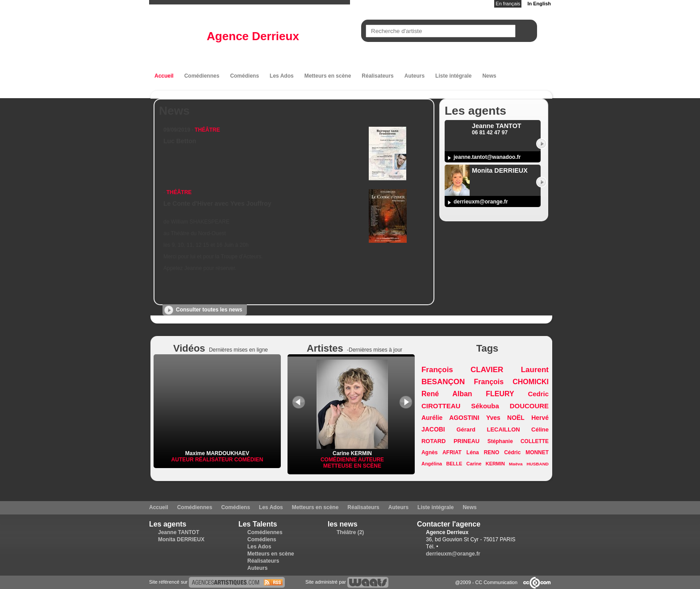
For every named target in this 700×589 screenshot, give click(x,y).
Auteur (183, 460)
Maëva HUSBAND (529, 464)
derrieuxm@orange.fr (481, 202)
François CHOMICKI (511, 382)
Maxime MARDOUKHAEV (217, 453)
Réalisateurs (377, 76)
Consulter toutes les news (209, 310)
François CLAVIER (462, 370)
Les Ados (282, 76)
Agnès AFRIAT (442, 452)
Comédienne (339, 460)
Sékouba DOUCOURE (510, 406)
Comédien (249, 460)
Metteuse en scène (352, 466)
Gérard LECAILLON (488, 429)
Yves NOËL (505, 418)
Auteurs (415, 76)
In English (539, 4)
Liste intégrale (453, 76)
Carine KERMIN (352, 450)
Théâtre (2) (350, 532)
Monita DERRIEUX (181, 539)
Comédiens (244, 76)
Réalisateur (215, 460)
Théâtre (207, 130)
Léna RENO (483, 452)
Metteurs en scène (328, 76)
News (489, 76)
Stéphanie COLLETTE (518, 441)
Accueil (164, 76)
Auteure (371, 460)
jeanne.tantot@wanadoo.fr (487, 157)
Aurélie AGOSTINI (450, 418)
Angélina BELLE (442, 464)
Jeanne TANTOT (179, 532)
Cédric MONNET (526, 452)
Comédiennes (202, 76)
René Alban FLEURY (468, 394)
